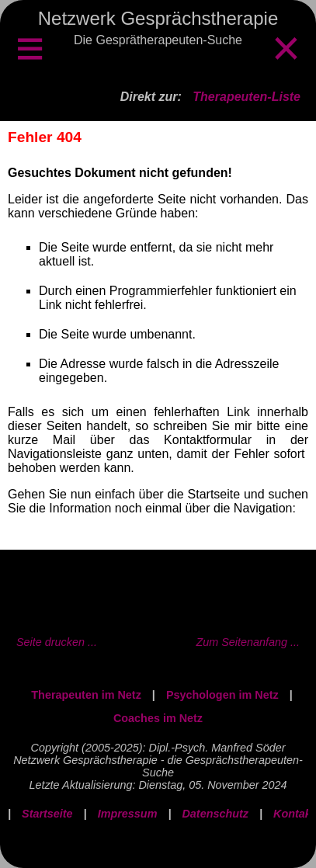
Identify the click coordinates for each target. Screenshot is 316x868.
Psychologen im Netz (222, 695)
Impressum (128, 814)
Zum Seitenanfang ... (248, 642)
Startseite (47, 814)
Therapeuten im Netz (86, 695)
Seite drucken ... (57, 642)
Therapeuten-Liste (247, 97)
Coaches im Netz (158, 718)
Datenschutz (215, 814)
